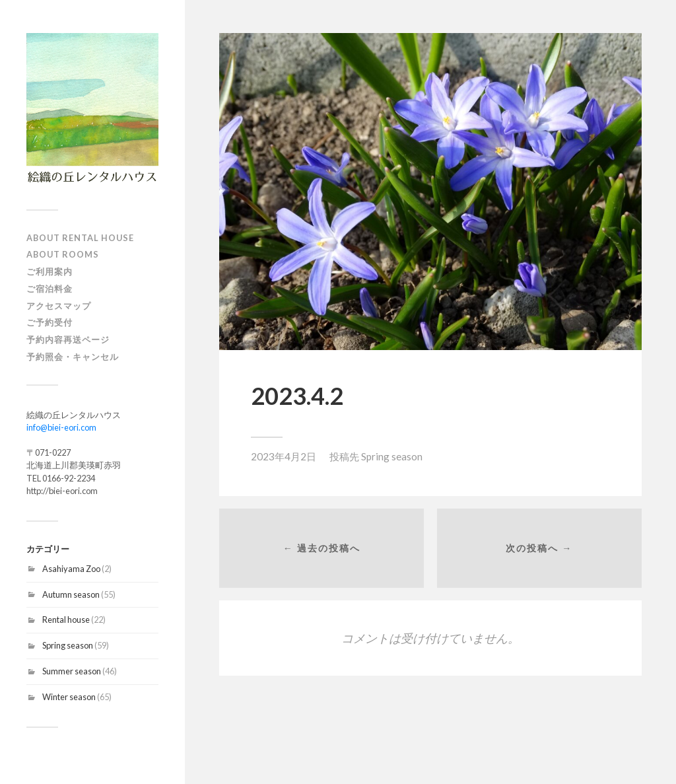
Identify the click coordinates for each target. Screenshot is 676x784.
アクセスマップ (59, 306)
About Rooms (63, 254)
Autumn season (71, 594)
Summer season (72, 671)
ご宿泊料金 (50, 289)
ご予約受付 (50, 322)
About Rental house (80, 238)
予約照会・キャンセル (73, 357)
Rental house (66, 620)
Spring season (68, 645)
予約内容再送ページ (68, 339)
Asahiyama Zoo (71, 569)
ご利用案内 (50, 271)
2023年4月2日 (284, 456)
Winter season (69, 697)
